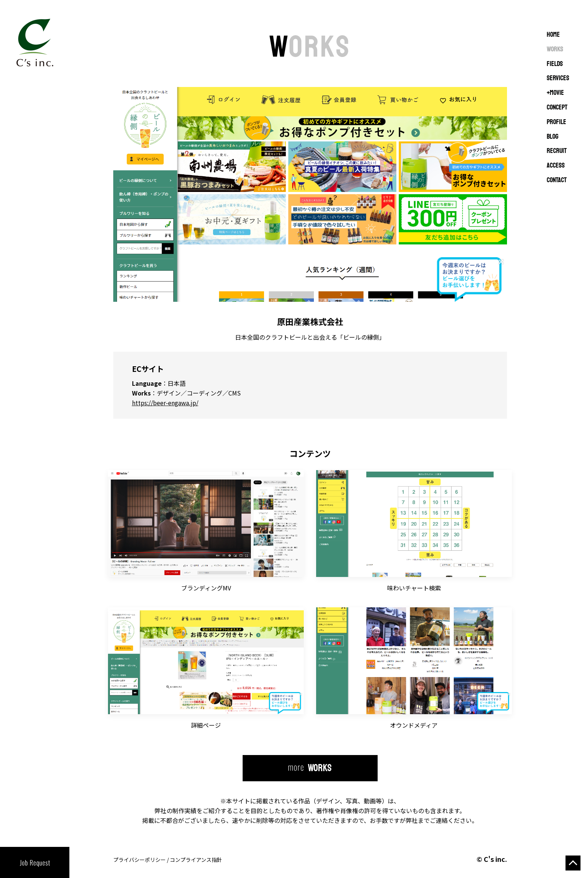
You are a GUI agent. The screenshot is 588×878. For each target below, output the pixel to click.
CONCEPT (557, 108)
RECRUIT (557, 151)
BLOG (553, 137)
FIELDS (555, 64)
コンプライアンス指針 (196, 860)
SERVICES (558, 78)
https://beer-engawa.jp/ (165, 403)
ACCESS (556, 166)
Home (553, 35)
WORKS (555, 49)
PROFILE (556, 122)
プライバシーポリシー (139, 860)
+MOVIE (555, 93)
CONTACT (557, 180)
